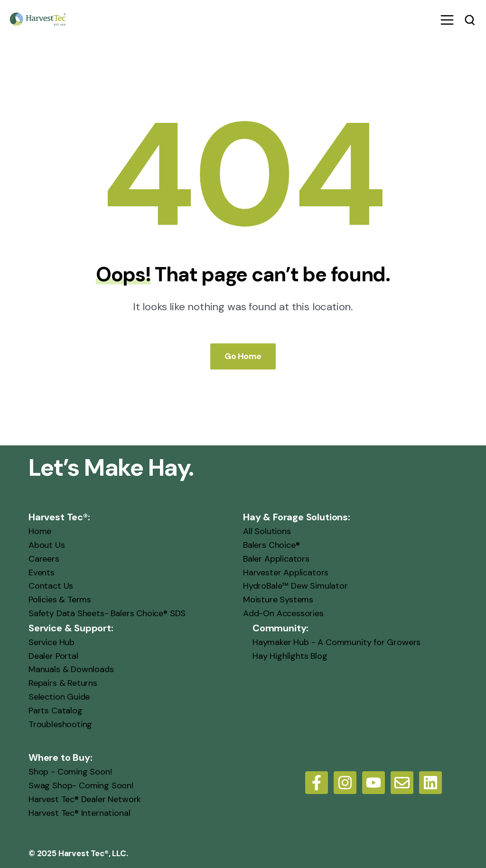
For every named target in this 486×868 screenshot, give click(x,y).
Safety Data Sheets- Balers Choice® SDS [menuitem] (107, 613)
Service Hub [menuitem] (51, 642)
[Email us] (402, 783)
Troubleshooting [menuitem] (60, 724)
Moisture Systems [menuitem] (278, 600)
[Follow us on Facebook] (317, 783)
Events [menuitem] (42, 573)
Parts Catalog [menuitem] (56, 711)
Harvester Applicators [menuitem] (286, 573)
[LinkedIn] (430, 783)
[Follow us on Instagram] (345, 783)
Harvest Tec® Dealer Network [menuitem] (85, 799)
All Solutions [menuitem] (267, 531)
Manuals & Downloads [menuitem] (71, 669)
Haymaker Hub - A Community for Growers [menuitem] (336, 642)
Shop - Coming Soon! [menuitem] (70, 772)
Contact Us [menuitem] (51, 586)
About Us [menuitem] (47, 545)
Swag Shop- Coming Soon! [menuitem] (81, 785)
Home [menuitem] (40, 531)
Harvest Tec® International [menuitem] (79, 813)
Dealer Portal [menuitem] (53, 656)
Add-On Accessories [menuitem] (283, 613)
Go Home (243, 356)
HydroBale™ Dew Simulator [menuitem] (295, 586)
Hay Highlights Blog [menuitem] (290, 656)
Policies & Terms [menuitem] (60, 600)
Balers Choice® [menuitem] (271, 545)
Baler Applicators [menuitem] (276, 559)
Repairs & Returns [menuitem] (63, 683)
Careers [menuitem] (44, 559)
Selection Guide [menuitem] (59, 697)
